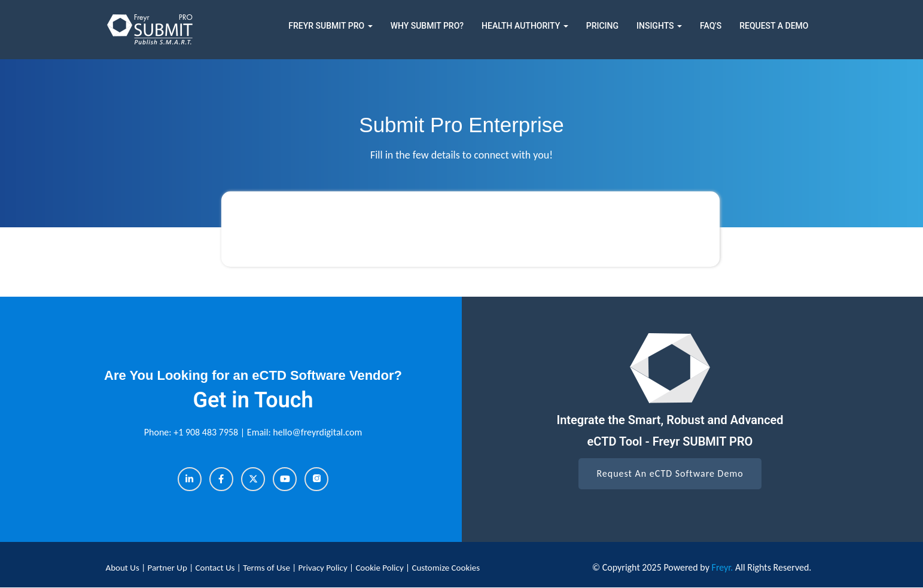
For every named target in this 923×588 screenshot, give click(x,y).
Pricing (602, 26)
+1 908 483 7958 (207, 432)
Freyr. (723, 567)
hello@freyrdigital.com (317, 432)
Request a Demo (774, 26)
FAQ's (711, 26)
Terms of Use (267, 568)
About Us (124, 568)
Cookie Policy (379, 568)
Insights (659, 26)
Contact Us (216, 568)
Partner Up (168, 568)
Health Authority (525, 26)
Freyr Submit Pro (330, 26)
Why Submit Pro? (427, 26)
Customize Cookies (446, 568)
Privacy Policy (324, 568)
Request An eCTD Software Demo (670, 473)
